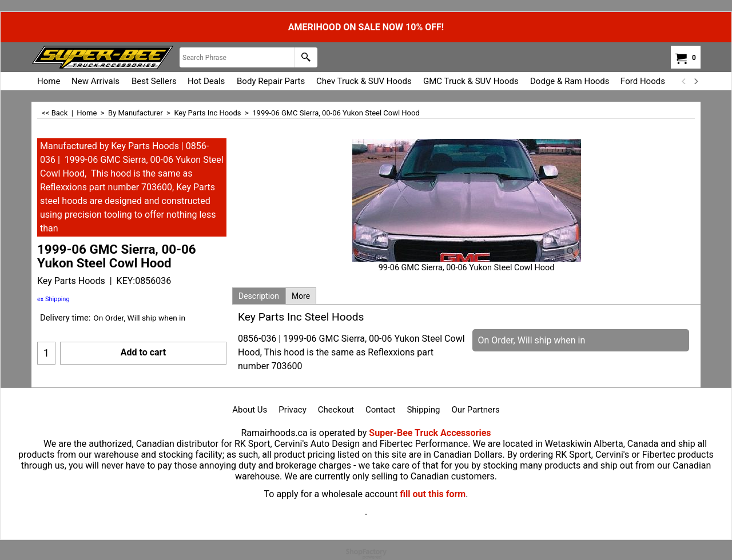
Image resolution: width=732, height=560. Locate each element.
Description (259, 296)
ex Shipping (53, 299)
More (301, 296)
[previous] (684, 81)
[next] (695, 81)
